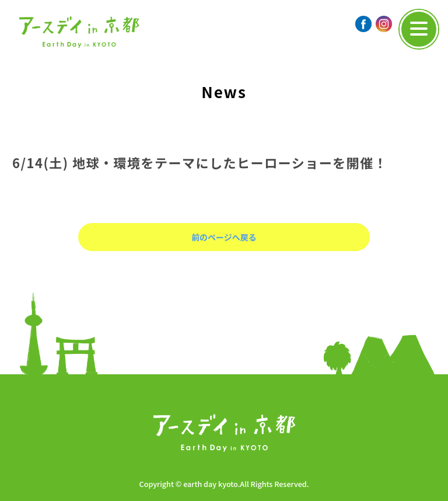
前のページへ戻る (224, 237)
